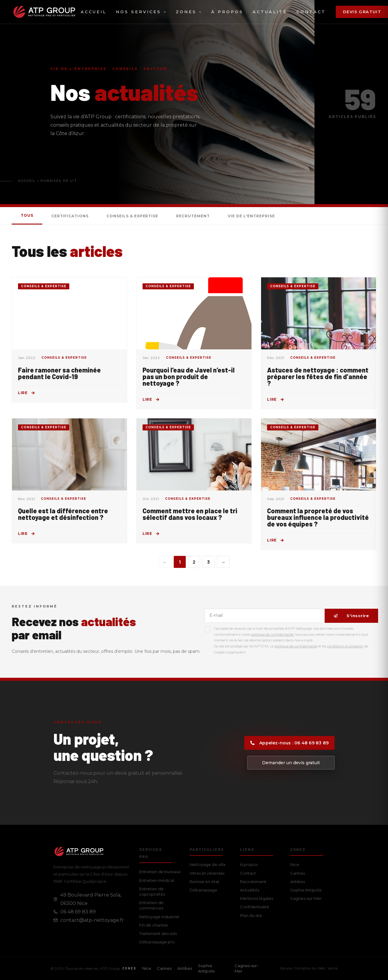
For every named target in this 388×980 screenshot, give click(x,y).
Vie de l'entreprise (251, 216)
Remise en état (205, 882)
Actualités (250, 890)
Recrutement (193, 216)
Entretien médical (157, 880)
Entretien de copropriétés (152, 891)
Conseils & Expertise (132, 216)
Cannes (298, 873)
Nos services (141, 12)
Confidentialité (255, 907)
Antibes (298, 882)
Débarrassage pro (157, 942)
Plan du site (251, 915)
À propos (227, 12)
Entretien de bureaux (160, 872)
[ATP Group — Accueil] (44, 12)
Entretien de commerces (151, 905)
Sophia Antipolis (306, 890)
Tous (27, 215)
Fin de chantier (154, 925)
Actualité (270, 12)
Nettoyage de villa (208, 864)
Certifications (70, 216)
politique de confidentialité (296, 646)
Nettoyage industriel (159, 917)
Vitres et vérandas (207, 873)
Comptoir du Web (309, 968)
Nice (295, 864)
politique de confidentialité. (272, 635)
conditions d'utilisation (345, 646)
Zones (189, 12)
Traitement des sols (158, 933)
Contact (311, 12)
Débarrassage (203, 890)
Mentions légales (257, 898)
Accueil (94, 12)
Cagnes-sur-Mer (306, 898)
